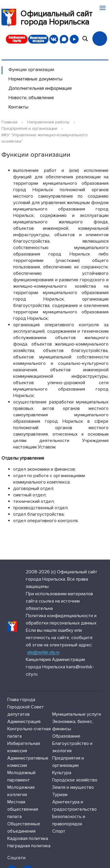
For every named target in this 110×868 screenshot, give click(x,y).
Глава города (21, 700)
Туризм (60, 795)
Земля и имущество (73, 787)
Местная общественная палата (23, 809)
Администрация (24, 722)
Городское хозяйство (75, 780)
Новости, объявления (31, 98)
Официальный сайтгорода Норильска (47, 18)
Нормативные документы (35, 79)
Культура (62, 773)
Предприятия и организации (29, 128)
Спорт (59, 831)
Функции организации (31, 70)
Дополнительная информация (40, 88)
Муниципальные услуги (77, 714)
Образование (66, 736)
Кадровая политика (28, 838)
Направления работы (48, 122)
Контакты (18, 107)
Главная (9, 122)
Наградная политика (29, 846)
